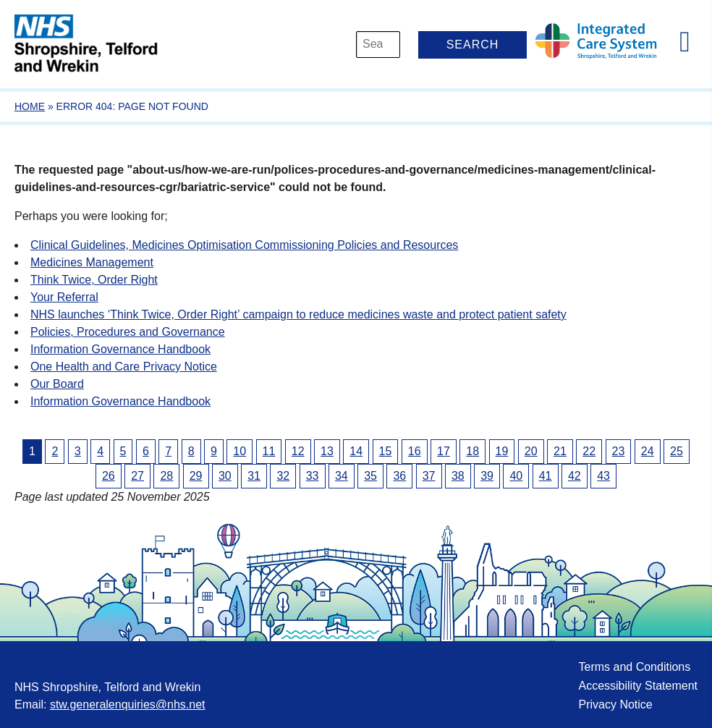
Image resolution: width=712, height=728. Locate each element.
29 (196, 476)
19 (502, 451)
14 (356, 451)
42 (575, 476)
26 (109, 476)
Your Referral (64, 297)
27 (137, 476)
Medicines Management (92, 262)
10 (240, 451)
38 (458, 476)
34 (342, 476)
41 (546, 476)
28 (166, 476)
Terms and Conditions (634, 667)
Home (30, 106)
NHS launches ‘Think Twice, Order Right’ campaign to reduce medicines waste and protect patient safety (298, 314)
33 (313, 476)
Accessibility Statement (638, 686)
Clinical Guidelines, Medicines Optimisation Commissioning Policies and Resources (244, 245)
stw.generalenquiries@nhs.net (128, 704)
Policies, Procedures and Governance (128, 332)
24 (648, 451)
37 (429, 476)
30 (225, 476)
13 (327, 451)
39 (487, 476)
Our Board (57, 384)
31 (254, 476)
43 (603, 476)
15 (386, 451)
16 (415, 451)
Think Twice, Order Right (94, 280)
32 (283, 476)
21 (560, 451)
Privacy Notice (615, 704)
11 (269, 451)
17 (444, 451)
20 (531, 451)
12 (298, 451)
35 (370, 476)
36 (399, 476)
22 (589, 451)
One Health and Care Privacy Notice (124, 367)
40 (516, 476)
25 (677, 451)
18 (472, 451)
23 (619, 451)
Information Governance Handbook (120, 349)
